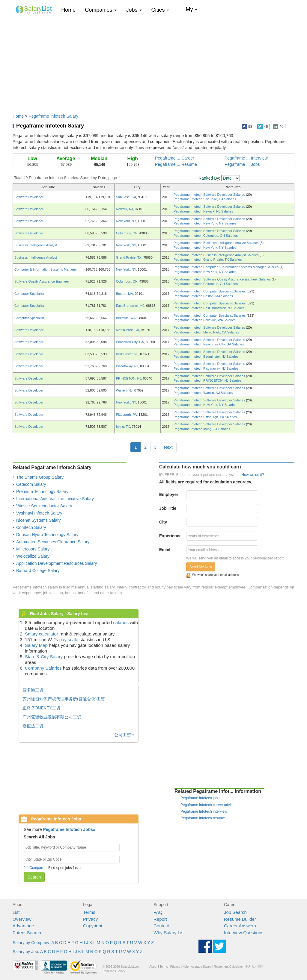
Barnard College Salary (38, 571)
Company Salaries (43, 668)
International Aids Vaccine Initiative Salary (55, 499)
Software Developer (29, 197)
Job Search (235, 912)
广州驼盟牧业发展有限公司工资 (52, 717)
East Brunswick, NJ (130, 306)
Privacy (90, 919)
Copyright (93, 926)
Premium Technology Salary (42, 491)
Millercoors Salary (33, 549)
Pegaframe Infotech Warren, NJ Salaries (203, 393)
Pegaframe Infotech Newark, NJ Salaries (203, 211)
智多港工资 (33, 690)
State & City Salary (44, 657)
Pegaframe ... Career (175, 158)
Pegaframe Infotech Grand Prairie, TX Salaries (208, 260)
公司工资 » (124, 735)
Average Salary (201, 967)
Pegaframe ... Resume (176, 164)
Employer (169, 494)
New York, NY (126, 221)
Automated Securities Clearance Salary (53, 542)
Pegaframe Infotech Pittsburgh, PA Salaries (205, 417)
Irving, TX (123, 427)
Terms (89, 912)
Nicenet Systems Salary (39, 520)
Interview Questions (244, 933)
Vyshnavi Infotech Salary (39, 513)
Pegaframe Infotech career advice (207, 805)
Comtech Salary (31, 527)
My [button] (191, 9)
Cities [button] (160, 10)
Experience (170, 536)
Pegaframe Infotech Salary (53, 116)
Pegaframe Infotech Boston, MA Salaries (203, 296)
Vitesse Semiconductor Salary (44, 506)
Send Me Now (201, 567)
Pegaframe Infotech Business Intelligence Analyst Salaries (217, 243)
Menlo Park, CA (128, 330)
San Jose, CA (126, 197)
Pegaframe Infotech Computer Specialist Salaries (210, 291)
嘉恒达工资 (33, 726)
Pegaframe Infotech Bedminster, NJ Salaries (206, 356)
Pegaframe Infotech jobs (200, 798)
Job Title (168, 508)
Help (186, 967)
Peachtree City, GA (130, 342)
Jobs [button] (134, 10)
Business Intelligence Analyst (36, 245)
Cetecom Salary (31, 484)
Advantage (23, 926)
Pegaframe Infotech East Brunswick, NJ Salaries (209, 308)
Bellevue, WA (126, 318)
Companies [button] (101, 10)
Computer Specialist (29, 294)
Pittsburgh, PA (127, 415)
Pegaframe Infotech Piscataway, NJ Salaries (206, 368)
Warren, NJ (124, 390)
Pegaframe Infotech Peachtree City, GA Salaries (209, 344)
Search (34, 877)
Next (168, 447)
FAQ (158, 912)
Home (71, 10)
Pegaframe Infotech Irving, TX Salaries (202, 429)
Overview (22, 919)
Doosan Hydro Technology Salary (47, 535)
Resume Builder (240, 919)
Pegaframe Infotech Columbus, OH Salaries (206, 236)
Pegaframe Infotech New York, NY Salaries (205, 223)
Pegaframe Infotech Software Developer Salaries (210, 195)
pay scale (69, 640)
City (163, 522)
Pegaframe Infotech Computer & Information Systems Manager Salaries (227, 267)
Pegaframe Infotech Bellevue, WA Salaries (205, 320)
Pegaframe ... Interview (246, 158)
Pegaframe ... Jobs (242, 164)
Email (165, 550)
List (16, 912)
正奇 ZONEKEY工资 (42, 708)
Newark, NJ (125, 209)
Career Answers (240, 926)
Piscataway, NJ (127, 366)
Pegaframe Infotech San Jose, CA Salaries (205, 199)
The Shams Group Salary (40, 477)
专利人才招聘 (254, 967)
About (153, 967)
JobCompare (34, 868)
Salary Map (36, 645)
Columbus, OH (127, 233)
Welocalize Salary (33, 556)
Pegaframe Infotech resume (203, 818)
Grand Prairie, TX (129, 257)
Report (160, 919)
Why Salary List (169, 933)
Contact (161, 926)
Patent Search (27, 933)
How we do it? (253, 475)
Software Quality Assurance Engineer (42, 281)
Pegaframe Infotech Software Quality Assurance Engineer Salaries (223, 279)
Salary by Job (25, 952)
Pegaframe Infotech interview (204, 811)
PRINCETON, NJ (129, 378)
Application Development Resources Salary (57, 563)
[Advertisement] (153, 64)
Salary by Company (31, 943)
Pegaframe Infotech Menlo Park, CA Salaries (206, 332)
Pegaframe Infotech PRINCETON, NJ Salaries (207, 380)
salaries (121, 622)
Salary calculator (42, 634)
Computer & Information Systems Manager (46, 269)
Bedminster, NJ (127, 354)
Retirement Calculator (228, 967)
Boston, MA (125, 294)
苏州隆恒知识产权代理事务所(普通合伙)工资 (64, 699)
